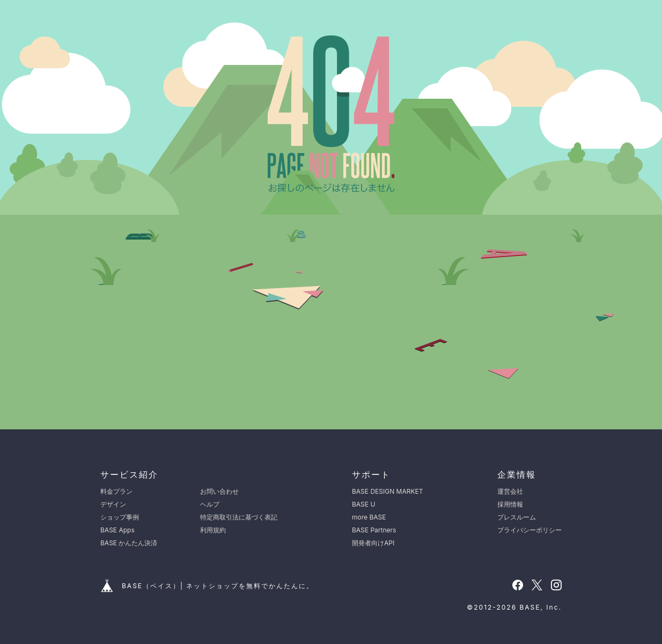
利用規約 (213, 530)
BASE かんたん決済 (129, 543)
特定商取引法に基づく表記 (239, 517)
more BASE (369, 517)
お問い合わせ (219, 491)
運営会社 (510, 491)
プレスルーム (517, 517)
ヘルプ (210, 504)
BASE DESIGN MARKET (387, 491)
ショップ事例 (120, 517)
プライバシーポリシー (529, 530)
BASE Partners (374, 530)
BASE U (363, 504)
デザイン (113, 504)
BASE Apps (117, 530)
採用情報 (510, 504)
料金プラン (116, 491)
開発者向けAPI (373, 543)
